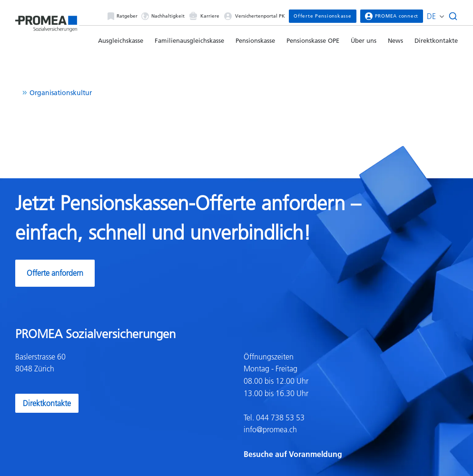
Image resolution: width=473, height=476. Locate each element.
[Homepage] (46, 21)
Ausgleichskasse (121, 40)
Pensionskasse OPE (313, 40)
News (395, 40)
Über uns (364, 40)
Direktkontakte (436, 40)
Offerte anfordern (55, 273)
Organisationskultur (61, 93)
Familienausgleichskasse (189, 40)
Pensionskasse (255, 40)
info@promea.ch (270, 429)
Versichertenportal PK (254, 16)
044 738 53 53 (279, 418)
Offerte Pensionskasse (323, 16)
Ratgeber (123, 16)
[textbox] (351, 406)
